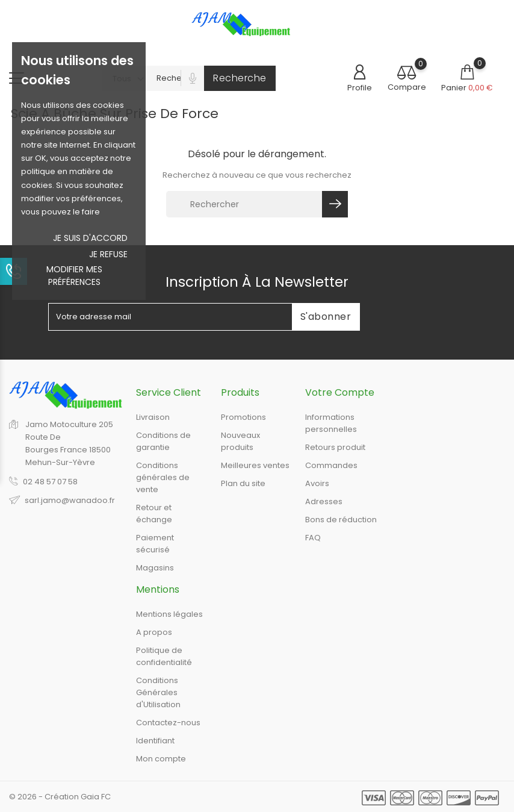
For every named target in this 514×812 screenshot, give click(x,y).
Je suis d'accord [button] (90, 238)
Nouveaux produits (240, 441)
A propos (154, 632)
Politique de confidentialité (164, 656)
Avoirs (317, 483)
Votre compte (340, 392)
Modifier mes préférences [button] (74, 276)
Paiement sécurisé (155, 544)
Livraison (153, 417)
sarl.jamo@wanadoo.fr (70, 500)
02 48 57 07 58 (50, 482)
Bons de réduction (341, 520)
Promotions (243, 417)
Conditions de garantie (163, 441)
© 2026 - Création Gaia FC (60, 797)
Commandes (331, 465)
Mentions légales (169, 614)
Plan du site (243, 483)
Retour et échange (154, 514)
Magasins (155, 568)
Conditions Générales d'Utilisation (158, 692)
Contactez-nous (168, 723)
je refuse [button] (108, 254)
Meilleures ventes (255, 465)
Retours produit (335, 447)
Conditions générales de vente (163, 477)
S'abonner (326, 317)
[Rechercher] (246, 204)
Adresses (324, 501)
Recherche (240, 78)
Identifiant (155, 741)
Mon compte (161, 759)
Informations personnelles (331, 423)
